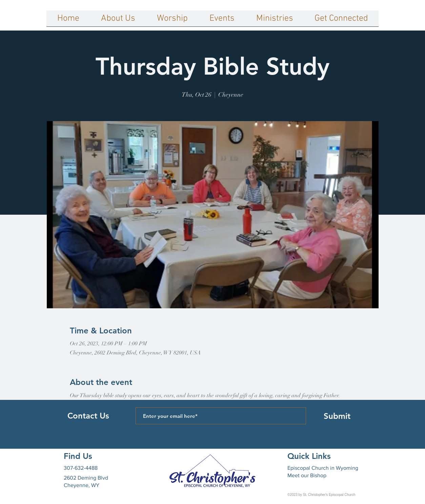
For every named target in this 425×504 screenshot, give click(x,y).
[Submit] (337, 416)
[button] (118, 21)
